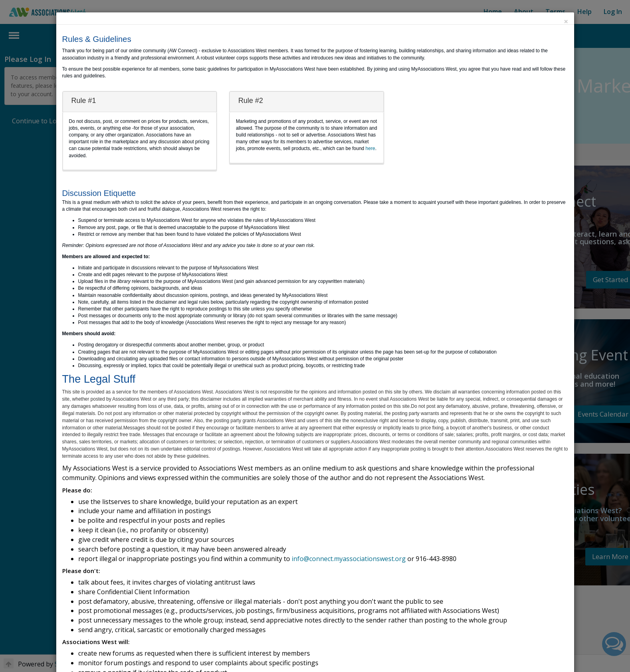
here (370, 148)
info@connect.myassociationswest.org (349, 559)
